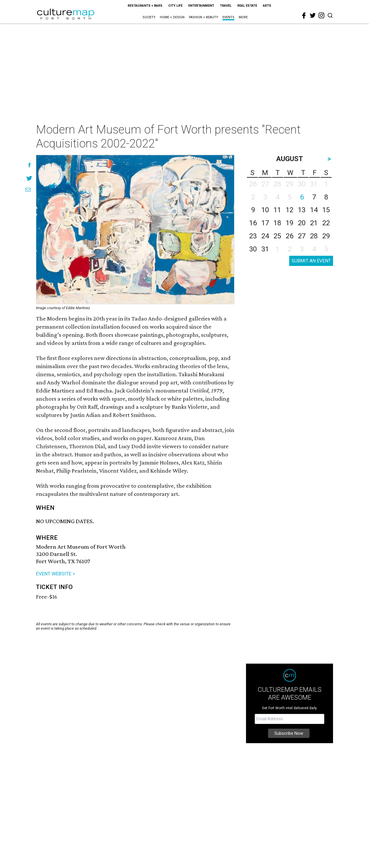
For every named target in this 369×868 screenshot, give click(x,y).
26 (290, 236)
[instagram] (321, 15)
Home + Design (172, 17)
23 (253, 236)
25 (277, 236)
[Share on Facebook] (29, 165)
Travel (226, 6)
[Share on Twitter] (29, 178)
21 (314, 223)
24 (265, 236)
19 (290, 223)
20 (302, 223)
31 (265, 249)
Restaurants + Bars (145, 6)
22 (326, 223)
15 (326, 210)
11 (277, 210)
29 (326, 236)
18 (277, 223)
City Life (175, 6)
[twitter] (313, 15)
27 (302, 236)
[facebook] (304, 16)
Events (228, 17)
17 (265, 223)
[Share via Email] (28, 190)
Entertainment (201, 6)
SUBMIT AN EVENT (311, 261)
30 (253, 249)
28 (314, 236)
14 (314, 210)
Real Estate (247, 6)
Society (149, 17)
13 (302, 210)
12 (290, 210)
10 (265, 210)
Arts (267, 6)
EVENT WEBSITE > (56, 574)
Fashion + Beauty (204, 17)
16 (253, 223)
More (243, 17)
